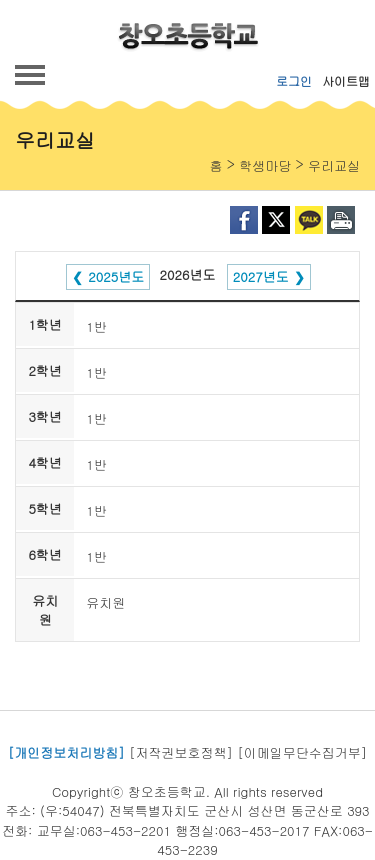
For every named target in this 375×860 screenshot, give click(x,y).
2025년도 (116, 276)
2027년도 (261, 276)
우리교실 (334, 165)
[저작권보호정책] (181, 752)
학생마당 (265, 165)
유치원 (105, 602)
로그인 (294, 80)
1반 (96, 326)
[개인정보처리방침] (66, 752)
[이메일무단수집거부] (302, 752)
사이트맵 (346, 80)
